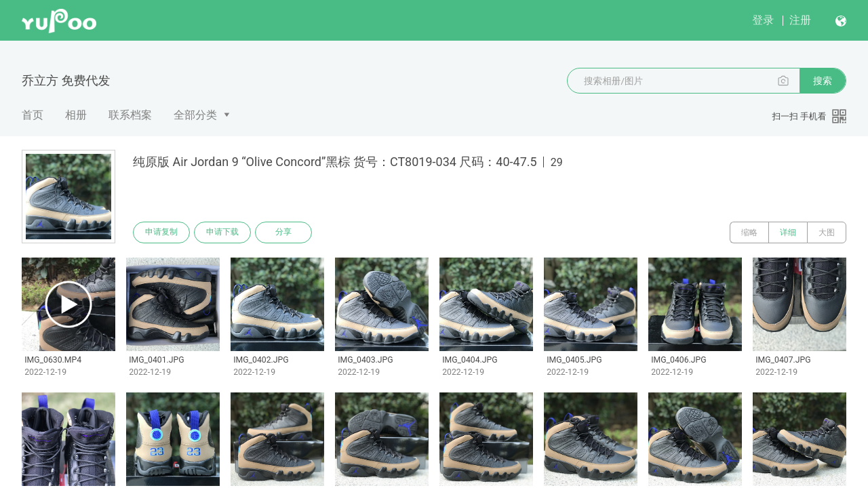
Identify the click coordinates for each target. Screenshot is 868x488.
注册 (800, 20)
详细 (788, 232)
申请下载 (222, 232)
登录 (763, 20)
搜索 (823, 81)
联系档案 (130, 115)
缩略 (749, 232)
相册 (76, 115)
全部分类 (195, 115)
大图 (827, 232)
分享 (283, 232)
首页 (33, 115)
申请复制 (161, 232)
